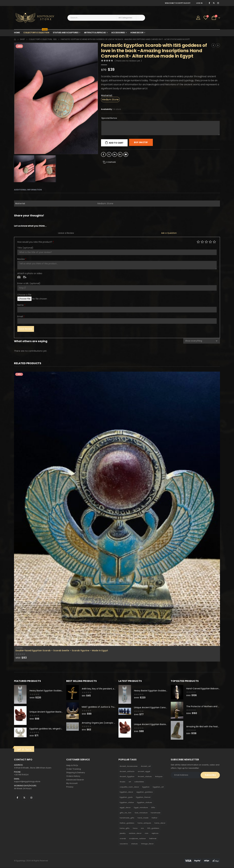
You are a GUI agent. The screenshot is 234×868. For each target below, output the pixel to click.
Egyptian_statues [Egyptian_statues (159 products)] (145, 802)
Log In (199, 3)
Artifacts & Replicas (95, 33)
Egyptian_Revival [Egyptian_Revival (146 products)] (143, 797)
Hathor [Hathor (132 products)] (154, 818)
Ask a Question (169, 233)
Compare (111, 162)
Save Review (26, 329)
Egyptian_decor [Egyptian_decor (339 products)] (126, 792)
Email (126, 154)
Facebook (103, 154)
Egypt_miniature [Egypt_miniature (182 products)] (141, 807)
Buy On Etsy (141, 142)
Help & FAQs (72, 766)
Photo (19, 277)
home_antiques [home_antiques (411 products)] (144, 823)
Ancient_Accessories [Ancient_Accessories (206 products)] (129, 766)
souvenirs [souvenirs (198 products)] (124, 844)
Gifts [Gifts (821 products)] (153, 807)
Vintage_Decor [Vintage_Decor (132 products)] (147, 844)
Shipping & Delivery (76, 773)
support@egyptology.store (27, 781)
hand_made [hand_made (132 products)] (143, 818)
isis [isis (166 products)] (142, 828)
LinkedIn (115, 154)
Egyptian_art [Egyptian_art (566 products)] (158, 787)
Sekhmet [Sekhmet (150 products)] (153, 838)
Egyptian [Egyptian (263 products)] (146, 787)
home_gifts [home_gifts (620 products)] (125, 828)
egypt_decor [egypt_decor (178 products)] (125, 807)
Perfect (214, 242)
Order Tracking (74, 769)
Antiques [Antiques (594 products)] (159, 777)
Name (21, 305)
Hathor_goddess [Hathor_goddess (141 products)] (127, 823)
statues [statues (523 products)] (134, 844)
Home (17, 33)
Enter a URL (29, 283)
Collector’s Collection (36, 32)
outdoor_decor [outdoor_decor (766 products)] (135, 833)
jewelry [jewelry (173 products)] (123, 833)
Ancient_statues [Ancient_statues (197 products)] (145, 777)
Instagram (31, 798)
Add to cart (116, 143)
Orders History (73, 776)
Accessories (118, 33)
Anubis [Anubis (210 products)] (123, 782)
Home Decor (137, 33)
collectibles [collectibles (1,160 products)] (139, 782)
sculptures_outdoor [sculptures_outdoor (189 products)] (137, 838)
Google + (120, 154)
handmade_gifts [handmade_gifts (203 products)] (127, 818)
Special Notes (109, 118)
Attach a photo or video (30, 273)
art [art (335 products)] (130, 782)
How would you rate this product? (36, 242)
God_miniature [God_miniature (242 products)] (141, 813)
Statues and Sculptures (66, 33)
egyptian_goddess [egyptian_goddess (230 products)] (145, 792)
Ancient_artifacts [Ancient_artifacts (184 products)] (127, 771)
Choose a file (24, 295)
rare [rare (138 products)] (146, 833)
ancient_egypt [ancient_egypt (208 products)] (144, 771)
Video (25, 277)
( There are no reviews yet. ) (128, 61)
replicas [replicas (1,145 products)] (155, 833)
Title (25, 248)
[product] (117, 509)
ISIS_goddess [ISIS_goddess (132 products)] (153, 828)
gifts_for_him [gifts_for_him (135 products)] (126, 813)
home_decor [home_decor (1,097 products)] (160, 823)
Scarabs (19, 648)
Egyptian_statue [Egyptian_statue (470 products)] (127, 802)
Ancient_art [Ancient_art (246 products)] (146, 766)
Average (206, 242)
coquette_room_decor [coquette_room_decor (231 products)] (129, 787)
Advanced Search (75, 780)
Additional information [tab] (28, 190)
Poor (198, 242)
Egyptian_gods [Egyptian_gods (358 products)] (126, 797)
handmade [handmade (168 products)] (156, 813)
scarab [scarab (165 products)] (123, 838)
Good (210, 242)
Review (22, 259)
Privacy (70, 787)
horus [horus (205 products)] (135, 828)
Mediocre (202, 242)
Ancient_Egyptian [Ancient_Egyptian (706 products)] (127, 777)
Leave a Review (66, 233)
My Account (72, 783)
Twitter (109, 154)
